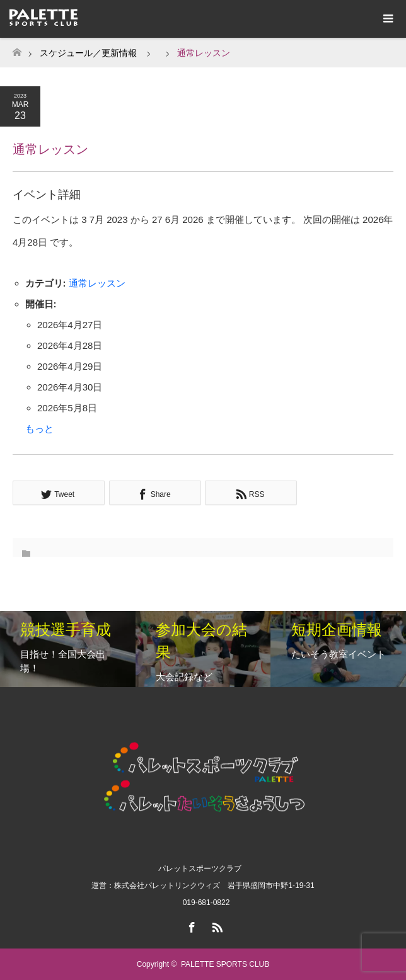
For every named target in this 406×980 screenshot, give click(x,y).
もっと (39, 429)
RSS (216, 925)
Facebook (190, 925)
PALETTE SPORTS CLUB (225, 964)
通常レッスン (97, 283)
